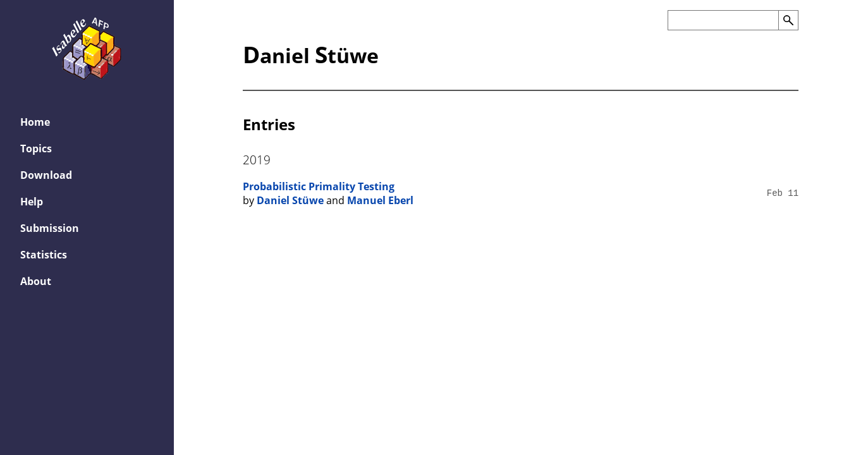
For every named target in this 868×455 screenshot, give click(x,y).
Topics (36, 149)
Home (35, 122)
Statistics (44, 255)
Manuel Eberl (380, 200)
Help (32, 202)
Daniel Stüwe (290, 200)
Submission (50, 228)
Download (46, 175)
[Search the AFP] (723, 20)
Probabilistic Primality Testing (319, 186)
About (36, 281)
